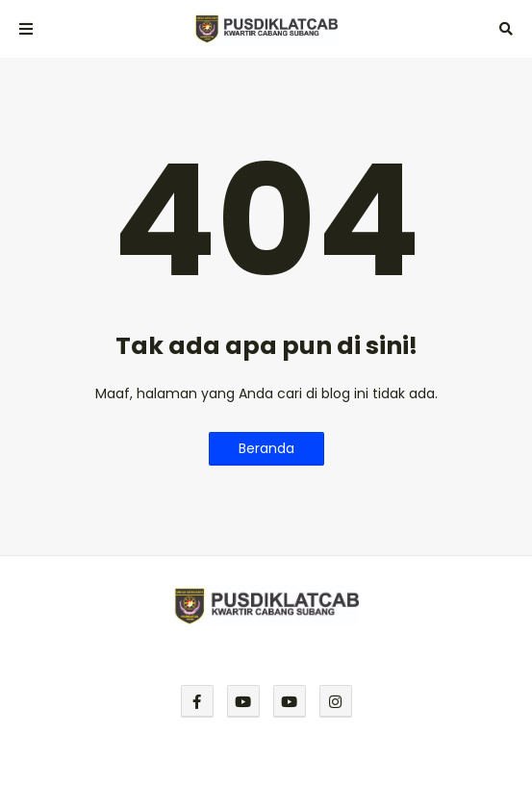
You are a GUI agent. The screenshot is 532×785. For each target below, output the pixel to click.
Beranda (266, 448)
